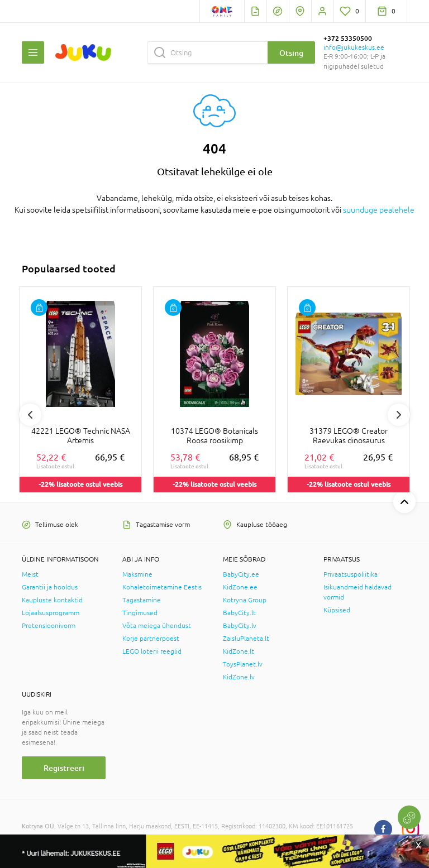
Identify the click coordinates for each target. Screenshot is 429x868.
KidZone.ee (240, 587)
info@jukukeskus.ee (354, 47)
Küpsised (337, 610)
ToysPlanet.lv (243, 664)
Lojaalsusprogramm (51, 613)
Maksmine (137, 574)
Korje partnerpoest (151, 639)
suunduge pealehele (379, 210)
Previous (30, 415)
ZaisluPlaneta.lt (246, 639)
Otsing (291, 53)
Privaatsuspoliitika (351, 574)
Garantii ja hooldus (50, 587)
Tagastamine (142, 600)
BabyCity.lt (239, 613)
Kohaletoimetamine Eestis (162, 587)
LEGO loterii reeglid (152, 651)
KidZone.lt (239, 651)
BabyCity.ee (241, 574)
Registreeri (64, 768)
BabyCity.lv (240, 626)
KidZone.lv (239, 677)
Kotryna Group (245, 600)
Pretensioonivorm (49, 626)
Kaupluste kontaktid (52, 600)
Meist (30, 574)
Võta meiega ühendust (157, 626)
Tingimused (140, 613)
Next (399, 415)
